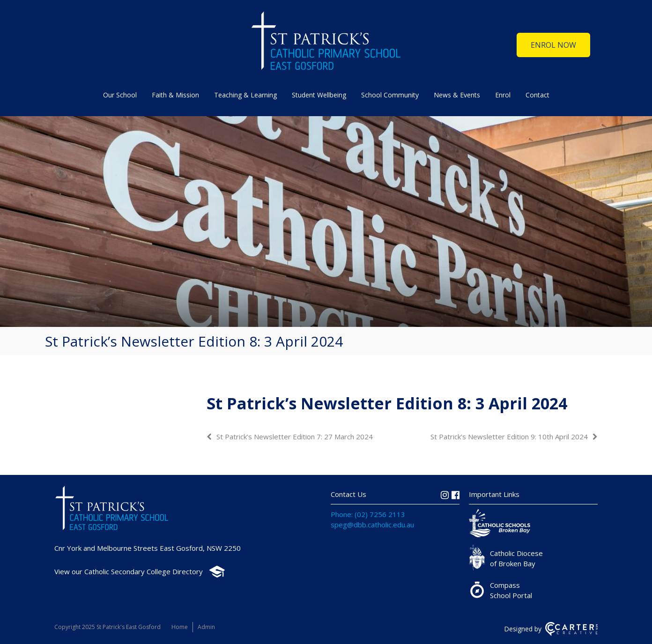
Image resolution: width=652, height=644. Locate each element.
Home (180, 627)
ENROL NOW (553, 45)
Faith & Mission (175, 95)
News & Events (457, 95)
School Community (390, 95)
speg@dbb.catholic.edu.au (372, 525)
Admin (206, 627)
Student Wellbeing (319, 95)
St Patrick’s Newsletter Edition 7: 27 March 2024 (295, 437)
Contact (537, 95)
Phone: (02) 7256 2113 (368, 514)
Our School (120, 95)
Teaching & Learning (245, 95)
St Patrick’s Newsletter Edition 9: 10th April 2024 (509, 437)
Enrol (503, 95)
